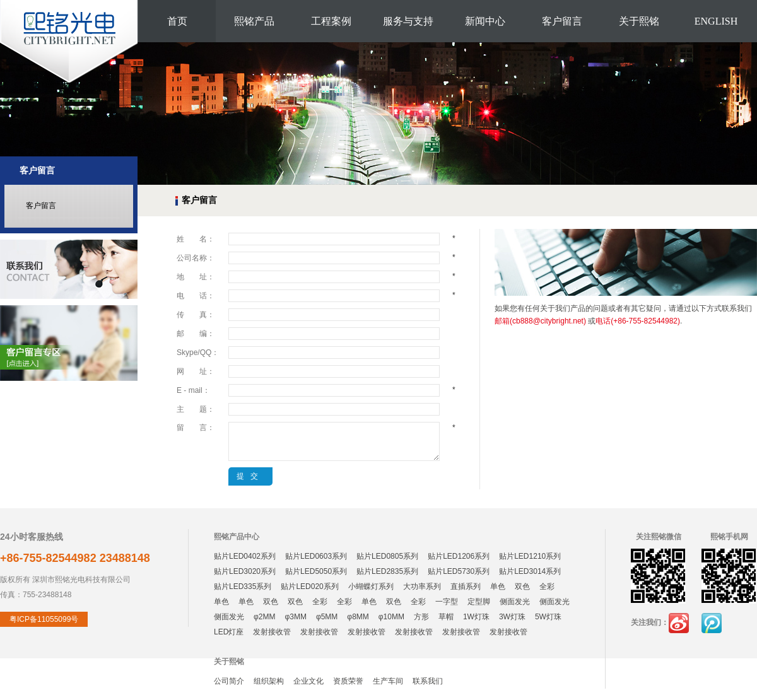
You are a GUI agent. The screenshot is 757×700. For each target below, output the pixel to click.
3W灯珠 (512, 617)
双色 (522, 586)
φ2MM (264, 617)
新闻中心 (485, 21)
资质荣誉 (348, 681)
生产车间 (388, 681)
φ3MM (295, 617)
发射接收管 (272, 632)
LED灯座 (229, 632)
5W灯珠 (548, 617)
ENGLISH (716, 21)
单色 (498, 586)
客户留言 (562, 21)
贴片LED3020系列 (245, 571)
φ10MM (391, 617)
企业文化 (308, 681)
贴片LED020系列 (309, 586)
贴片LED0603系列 (316, 556)
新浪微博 (679, 623)
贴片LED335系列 (243, 586)
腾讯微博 (712, 623)
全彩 (547, 586)
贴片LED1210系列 (530, 556)
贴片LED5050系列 (316, 571)
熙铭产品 (254, 21)
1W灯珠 (476, 617)
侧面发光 (515, 602)
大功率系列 (422, 586)
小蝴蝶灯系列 (371, 586)
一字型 (447, 602)
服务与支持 (408, 21)
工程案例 (331, 21)
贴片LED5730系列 (459, 571)
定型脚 (479, 602)
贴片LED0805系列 (387, 556)
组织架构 (269, 681)
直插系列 (466, 586)
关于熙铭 (639, 21)
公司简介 (229, 681)
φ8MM (358, 617)
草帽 (446, 617)
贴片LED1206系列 (459, 556)
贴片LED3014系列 (530, 571)
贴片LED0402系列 (245, 556)
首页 (177, 21)
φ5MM (327, 617)
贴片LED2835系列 (387, 571)
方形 (421, 617)
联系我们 (428, 681)
